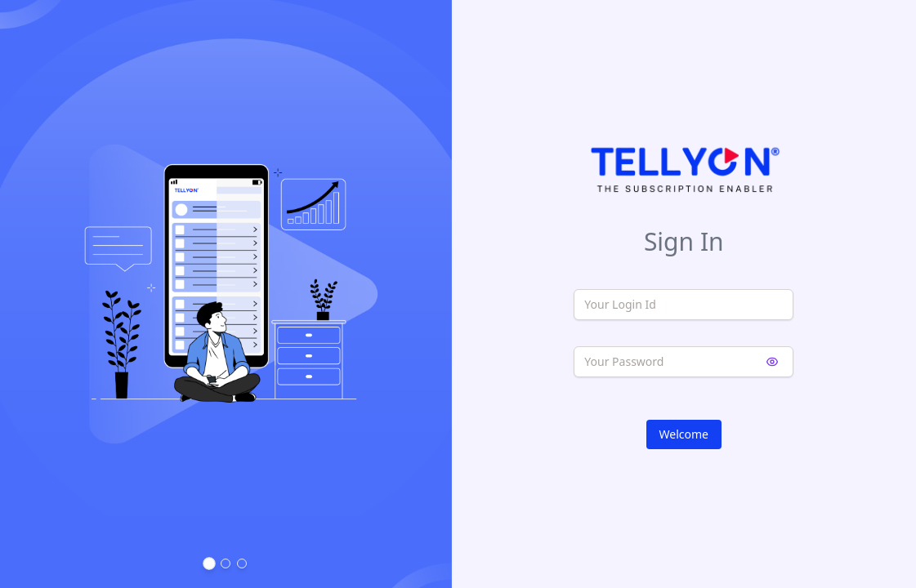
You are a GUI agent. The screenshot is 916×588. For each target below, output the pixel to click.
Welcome (684, 434)
